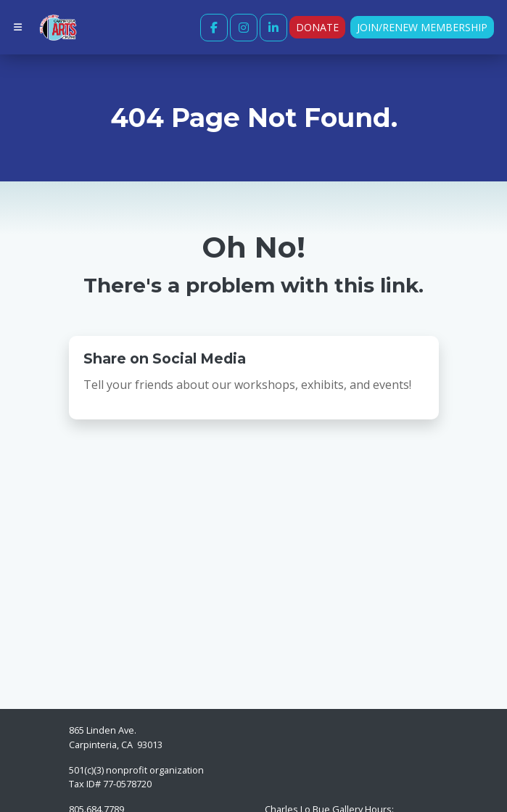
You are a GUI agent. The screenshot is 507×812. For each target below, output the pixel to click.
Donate (317, 27)
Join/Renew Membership (422, 27)
